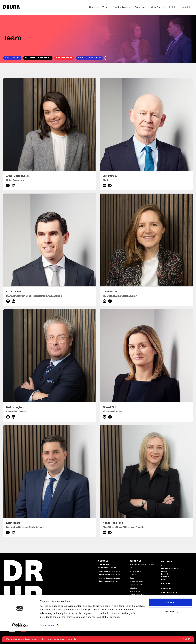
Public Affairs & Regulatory (109, 571)
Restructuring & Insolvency (141, 607)
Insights (173, 7)
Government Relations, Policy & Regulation (142, 602)
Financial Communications (109, 578)
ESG (131, 568)
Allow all (171, 615)
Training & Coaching (138, 598)
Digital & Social (136, 585)
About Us (93, 7)
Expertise (141, 7)
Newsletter (187, 7)
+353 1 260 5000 (168, 595)
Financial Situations (138, 595)
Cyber (132, 578)
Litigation (134, 588)
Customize (171, 624)
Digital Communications (108, 581)
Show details (47, 638)
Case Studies (158, 7)
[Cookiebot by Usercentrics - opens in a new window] (20, 638)
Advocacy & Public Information (142, 565)
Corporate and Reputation (109, 575)
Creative (133, 575)
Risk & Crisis (135, 591)
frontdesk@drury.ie (169, 592)
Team (105, 7)
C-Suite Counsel (136, 571)
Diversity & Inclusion (138, 581)
